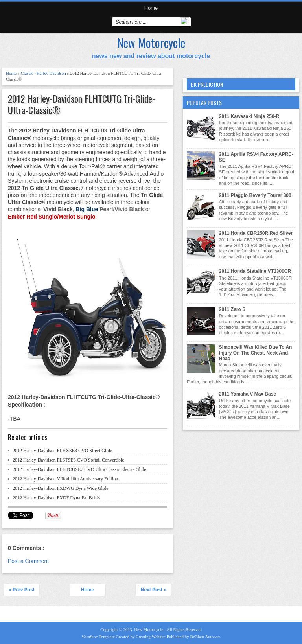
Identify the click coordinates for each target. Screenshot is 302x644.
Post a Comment (28, 561)
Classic (28, 73)
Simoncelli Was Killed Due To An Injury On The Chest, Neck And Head (256, 353)
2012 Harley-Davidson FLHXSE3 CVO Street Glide (62, 451)
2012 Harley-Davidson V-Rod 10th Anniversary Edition (65, 479)
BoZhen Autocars (205, 637)
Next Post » (154, 590)
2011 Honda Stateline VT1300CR (255, 271)
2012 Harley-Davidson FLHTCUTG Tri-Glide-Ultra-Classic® (81, 104)
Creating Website (151, 637)
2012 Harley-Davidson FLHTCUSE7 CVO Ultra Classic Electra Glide (79, 469)
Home (151, 8)
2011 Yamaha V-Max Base (248, 394)
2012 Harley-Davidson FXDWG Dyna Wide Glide (61, 488)
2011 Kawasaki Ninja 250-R (249, 116)
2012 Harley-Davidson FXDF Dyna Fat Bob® (56, 498)
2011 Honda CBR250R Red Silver (256, 233)
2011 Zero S (232, 309)
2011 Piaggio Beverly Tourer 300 (255, 195)
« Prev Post (21, 590)
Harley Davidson (52, 73)
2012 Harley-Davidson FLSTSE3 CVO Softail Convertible (68, 460)
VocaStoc (90, 637)
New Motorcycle (151, 43)
